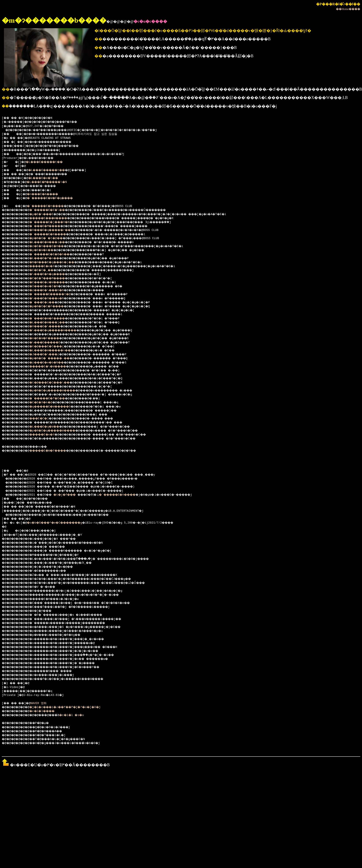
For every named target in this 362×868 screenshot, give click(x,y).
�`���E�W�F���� (53, 319)
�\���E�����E (51, 343)
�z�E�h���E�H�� (52, 246)
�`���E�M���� (51, 226)
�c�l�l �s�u (81, 715)
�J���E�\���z (50, 355)
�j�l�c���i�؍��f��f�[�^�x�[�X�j (73, 707)
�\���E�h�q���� (53, 274)
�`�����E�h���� (51, 206)
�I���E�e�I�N (49, 286)
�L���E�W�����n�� (57, 351)
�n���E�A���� (47, 194)
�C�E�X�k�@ (46, 403)
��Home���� (348, 9)
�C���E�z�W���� (53, 283)
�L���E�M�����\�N (53, 182)
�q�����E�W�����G (57, 407)
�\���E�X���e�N (52, 299)
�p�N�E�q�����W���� (59, 391)
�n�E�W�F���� (50, 338)
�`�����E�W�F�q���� (56, 198)
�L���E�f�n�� (50, 258)
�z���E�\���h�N (52, 290)
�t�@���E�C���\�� (56, 383)
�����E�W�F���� (54, 451)
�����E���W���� (55, 218)
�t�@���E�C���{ (52, 347)
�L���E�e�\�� (48, 178)
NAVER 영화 (42, 703)
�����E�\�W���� (54, 367)
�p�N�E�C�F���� (52, 307)
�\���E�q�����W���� (60, 331)
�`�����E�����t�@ (57, 294)
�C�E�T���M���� (53, 279)
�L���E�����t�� (49, 162)
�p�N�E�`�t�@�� (52, 238)
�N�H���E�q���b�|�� (58, 262)
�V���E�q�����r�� (57, 230)
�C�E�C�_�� (46, 270)
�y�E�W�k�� (46, 250)
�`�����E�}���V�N (56, 222)
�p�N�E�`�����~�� (56, 359)
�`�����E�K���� (54, 234)
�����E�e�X (47, 266)
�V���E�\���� (51, 327)
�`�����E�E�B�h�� (56, 255)
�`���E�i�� (47, 303)
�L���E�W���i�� (53, 242)
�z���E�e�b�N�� (52, 363)
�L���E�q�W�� (50, 427)
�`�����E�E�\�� (53, 210)
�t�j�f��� (71, 495)
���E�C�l (44, 419)
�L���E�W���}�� (53, 323)
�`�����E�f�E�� (53, 399)
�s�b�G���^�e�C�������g (61, 523)
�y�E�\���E (46, 214)
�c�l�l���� (47, 711)
